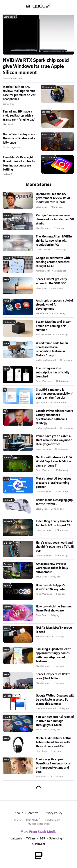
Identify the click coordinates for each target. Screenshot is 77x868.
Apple (7, 585)
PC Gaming (9, 322)
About (19, 813)
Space (7, 628)
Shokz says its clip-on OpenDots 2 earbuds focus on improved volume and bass (53, 766)
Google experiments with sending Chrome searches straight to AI (53, 262)
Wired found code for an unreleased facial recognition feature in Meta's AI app (52, 349)
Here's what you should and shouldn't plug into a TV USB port (55, 547)
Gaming (8, 216)
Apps (6, 368)
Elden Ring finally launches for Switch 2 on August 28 (54, 523)
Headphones (48, 87)
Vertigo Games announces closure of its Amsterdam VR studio (55, 219)
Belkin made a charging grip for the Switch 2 (54, 502)
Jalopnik (17, 839)
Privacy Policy (53, 813)
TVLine (31, 839)
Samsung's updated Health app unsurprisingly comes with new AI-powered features (54, 655)
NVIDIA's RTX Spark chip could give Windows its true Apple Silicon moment (36, 67)
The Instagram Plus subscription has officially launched (53, 372)
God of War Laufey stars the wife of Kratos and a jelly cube (19, 139)
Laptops (46, 112)
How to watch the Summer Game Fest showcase (54, 609)
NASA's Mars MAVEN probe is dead (54, 630)
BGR (42, 839)
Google (7, 258)
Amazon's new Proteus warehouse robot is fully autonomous (52, 568)
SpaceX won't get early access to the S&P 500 (51, 281)
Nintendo (8, 500)
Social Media (48, 158)
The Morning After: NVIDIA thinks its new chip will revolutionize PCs (54, 241)
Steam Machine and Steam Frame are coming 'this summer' (54, 326)
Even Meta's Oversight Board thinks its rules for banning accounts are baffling (19, 163)
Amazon (8, 564)
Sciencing (56, 839)
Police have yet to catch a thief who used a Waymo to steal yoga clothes (54, 440)
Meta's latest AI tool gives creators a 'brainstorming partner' (53, 483)
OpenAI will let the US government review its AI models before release (53, 198)
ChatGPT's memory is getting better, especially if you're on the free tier (54, 394)
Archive (33, 813)
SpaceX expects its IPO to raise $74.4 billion (53, 676)
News (6, 237)
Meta (6, 343)
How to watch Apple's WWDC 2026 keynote (51, 587)
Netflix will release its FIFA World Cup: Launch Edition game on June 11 (54, 462)
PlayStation (48, 135)
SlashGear (39, 844)
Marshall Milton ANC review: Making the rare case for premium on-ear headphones (19, 93)
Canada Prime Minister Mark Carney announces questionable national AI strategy (54, 417)
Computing (9, 17)
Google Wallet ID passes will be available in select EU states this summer (55, 700)
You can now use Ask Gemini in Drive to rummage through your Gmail (55, 721)
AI (5, 194)
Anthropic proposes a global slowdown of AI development (54, 305)
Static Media (32, 820)
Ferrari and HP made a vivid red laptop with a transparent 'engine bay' (19, 116)
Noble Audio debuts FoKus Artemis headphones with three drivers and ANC (53, 742)
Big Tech (8, 543)
